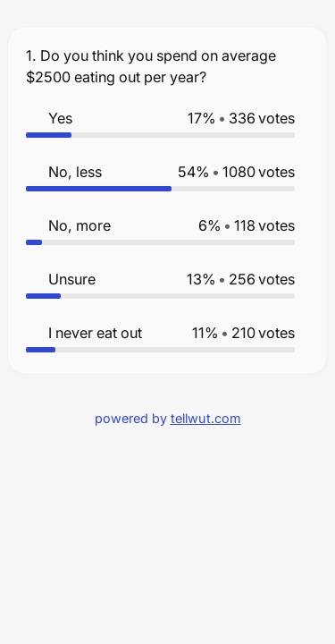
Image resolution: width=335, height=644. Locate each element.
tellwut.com (206, 418)
